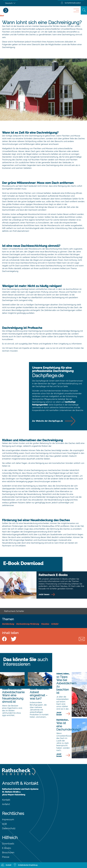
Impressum (8, 819)
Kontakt (6, 800)
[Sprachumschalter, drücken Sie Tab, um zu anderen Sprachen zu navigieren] (10, 3)
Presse (6, 857)
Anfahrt (6, 804)
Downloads (8, 844)
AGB (4, 824)
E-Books (7, 848)
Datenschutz (9, 828)
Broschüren (8, 852)
